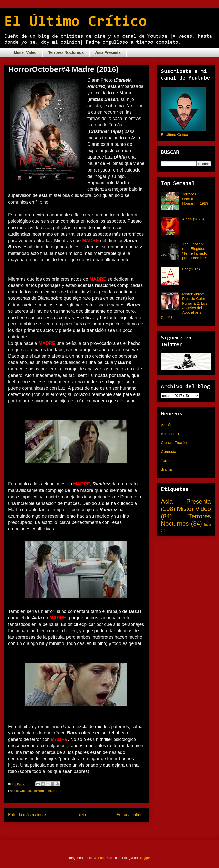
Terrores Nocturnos (66, 52)
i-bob (102, 858)
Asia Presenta (108, 52)
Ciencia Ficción (174, 443)
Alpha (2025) (193, 219)
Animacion (170, 434)
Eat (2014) (191, 269)
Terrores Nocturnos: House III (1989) (196, 199)
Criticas (25, 791)
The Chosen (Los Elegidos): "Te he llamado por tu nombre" (195, 251)
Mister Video (25, 52)
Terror (57, 791)
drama (166, 469)
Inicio (81, 815)
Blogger (144, 858)
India (208, 525)
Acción (167, 425)
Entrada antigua (131, 815)
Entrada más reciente (27, 815)
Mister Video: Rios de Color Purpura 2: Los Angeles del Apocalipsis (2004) (184, 305)
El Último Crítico (76, 22)
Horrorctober (42, 791)
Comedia (169, 451)
